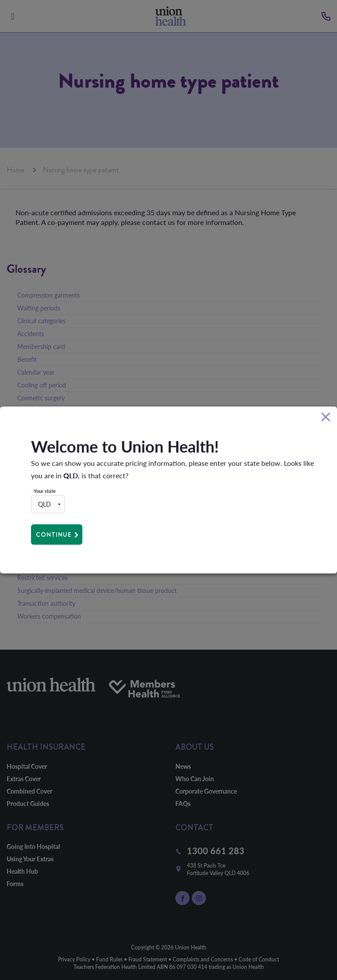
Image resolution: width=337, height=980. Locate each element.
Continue (54, 535)
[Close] (326, 417)
